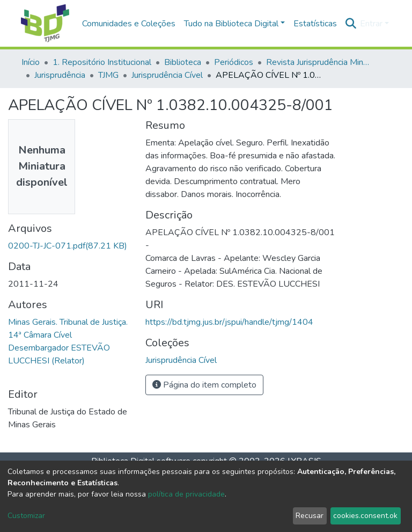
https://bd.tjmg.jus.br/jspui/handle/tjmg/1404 (229, 322)
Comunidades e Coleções (129, 24)
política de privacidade (186, 494)
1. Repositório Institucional (102, 62)
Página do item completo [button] (204, 385)
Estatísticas (315, 24)
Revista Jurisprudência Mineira (320, 62)
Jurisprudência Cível (167, 75)
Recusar (310, 516)
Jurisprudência (60, 75)
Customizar (26, 516)
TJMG (108, 75)
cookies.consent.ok (365, 516)
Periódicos (234, 62)
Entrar (371, 24)
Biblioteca (183, 62)
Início (31, 62)
